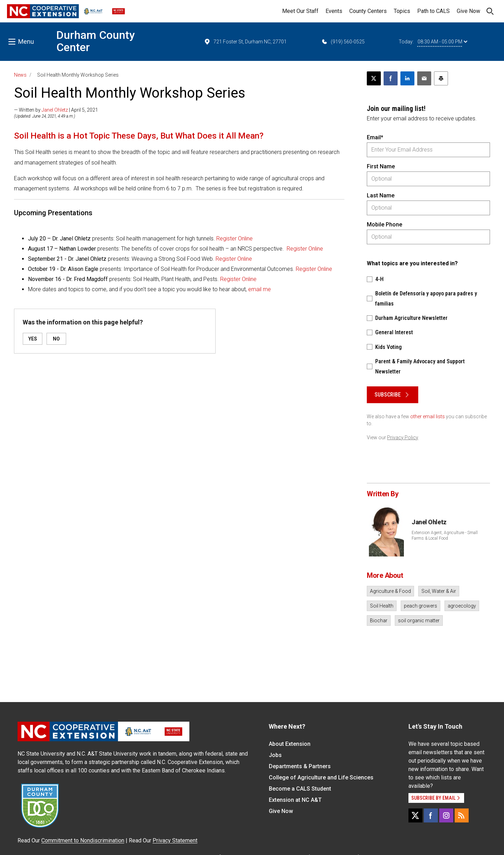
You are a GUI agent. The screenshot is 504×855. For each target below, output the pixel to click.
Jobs (275, 755)
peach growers (421, 606)
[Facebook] (431, 815)
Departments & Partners (300, 766)
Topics (402, 11)
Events (334, 11)
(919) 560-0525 (343, 42)
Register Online (234, 239)
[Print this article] (441, 78)
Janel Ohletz (55, 110)
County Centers (368, 11)
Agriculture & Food (390, 591)
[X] (415, 815)
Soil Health (382, 606)
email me (260, 289)
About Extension (290, 744)
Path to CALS (433, 11)
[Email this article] (424, 78)
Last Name (381, 195)
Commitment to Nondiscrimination (83, 840)
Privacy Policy (403, 437)
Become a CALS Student (300, 789)
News (20, 75)
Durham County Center (96, 41)
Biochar (379, 621)
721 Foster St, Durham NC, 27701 (245, 42)
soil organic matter (419, 621)
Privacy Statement (175, 840)
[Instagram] (446, 815)
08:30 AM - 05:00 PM (442, 42)
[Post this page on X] (374, 78)
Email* (375, 137)
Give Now (468, 11)
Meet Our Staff (300, 11)
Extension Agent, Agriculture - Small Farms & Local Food (445, 535)
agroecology (462, 606)
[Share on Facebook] (391, 78)
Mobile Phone (384, 225)
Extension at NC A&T (295, 800)
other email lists (428, 416)
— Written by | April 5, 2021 (56, 110)
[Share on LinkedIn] (407, 78)
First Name (381, 166)
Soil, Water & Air (439, 591)
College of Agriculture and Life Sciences (321, 777)
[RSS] (462, 815)
